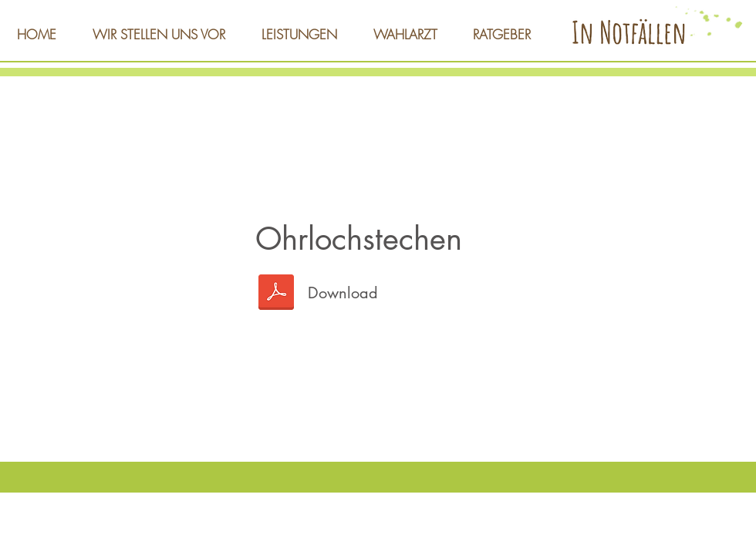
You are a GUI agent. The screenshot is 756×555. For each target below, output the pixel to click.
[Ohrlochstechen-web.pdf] (276, 294)
